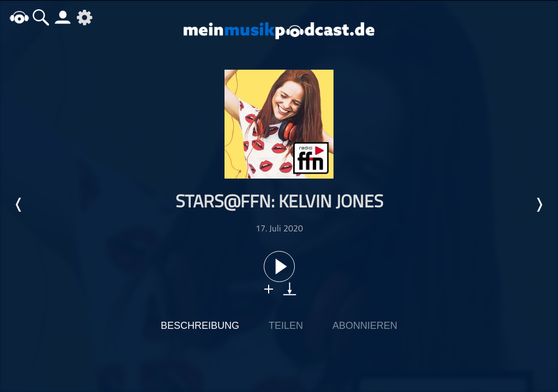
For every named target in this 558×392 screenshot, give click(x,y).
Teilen (286, 326)
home (19, 17)
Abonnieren (365, 326)
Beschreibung (200, 326)
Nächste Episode (539, 205)
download (290, 289)
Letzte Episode (19, 205)
